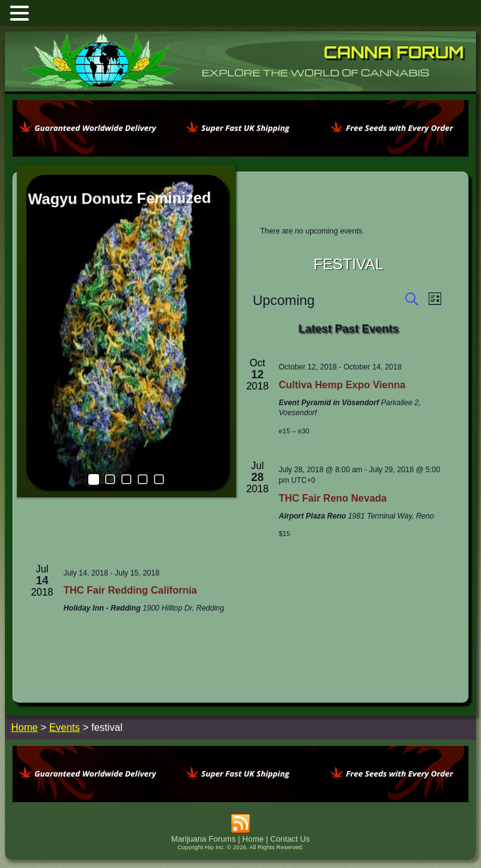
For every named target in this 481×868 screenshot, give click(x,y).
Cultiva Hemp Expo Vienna (342, 385)
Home (253, 828)
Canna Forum (394, 52)
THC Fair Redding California (130, 580)
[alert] (348, 231)
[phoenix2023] (240, 153)
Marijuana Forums (203, 828)
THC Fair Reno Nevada (117, 488)
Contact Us (290, 828)
